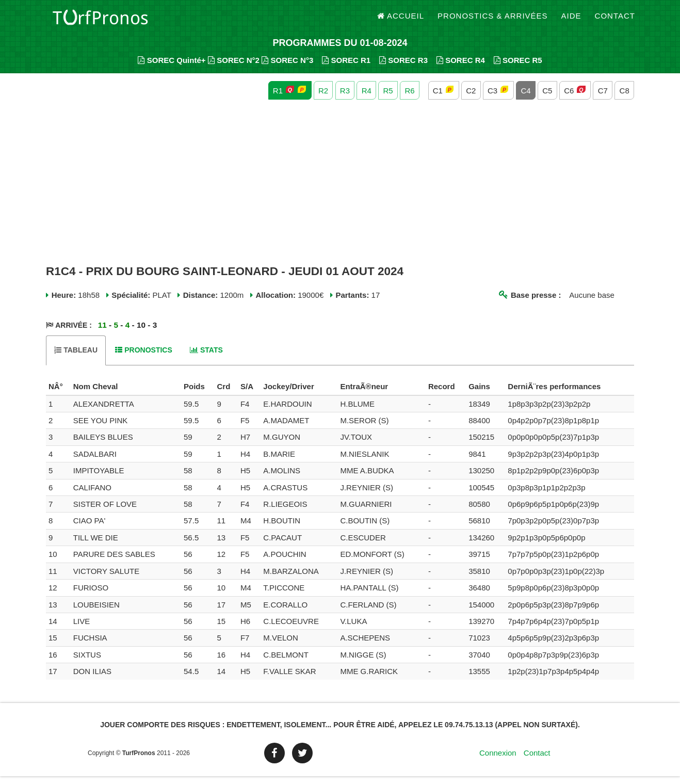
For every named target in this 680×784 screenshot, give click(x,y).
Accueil (401, 20)
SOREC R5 (518, 67)
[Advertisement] (340, 190)
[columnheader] (58, 394)
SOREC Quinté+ (172, 67)
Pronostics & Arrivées (493, 20)
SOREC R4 (461, 67)
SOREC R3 (403, 67)
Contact (615, 20)
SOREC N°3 (287, 67)
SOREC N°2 (234, 67)
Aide (571, 20)
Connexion (498, 761)
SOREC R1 (346, 67)
